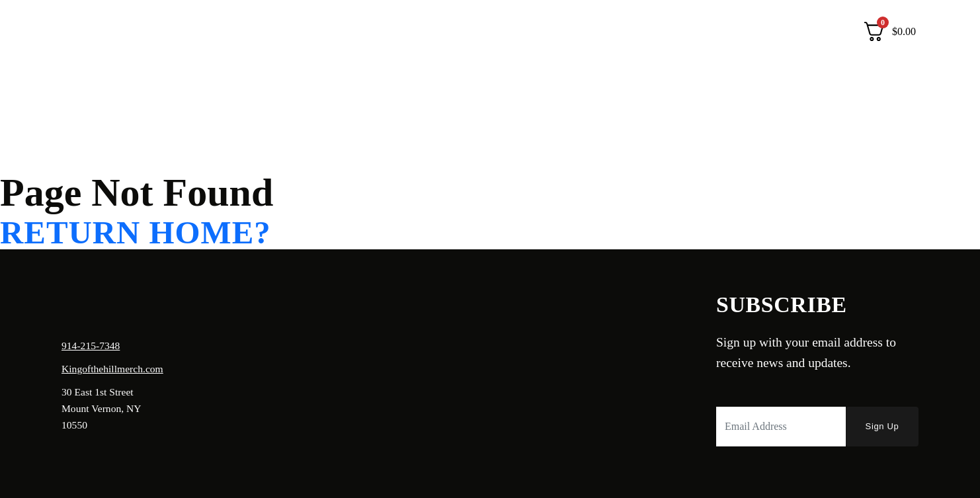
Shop (162, 32)
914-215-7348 (91, 346)
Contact (209, 32)
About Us (110, 32)
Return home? (136, 233)
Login (830, 31)
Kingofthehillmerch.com (112, 369)
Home (57, 32)
